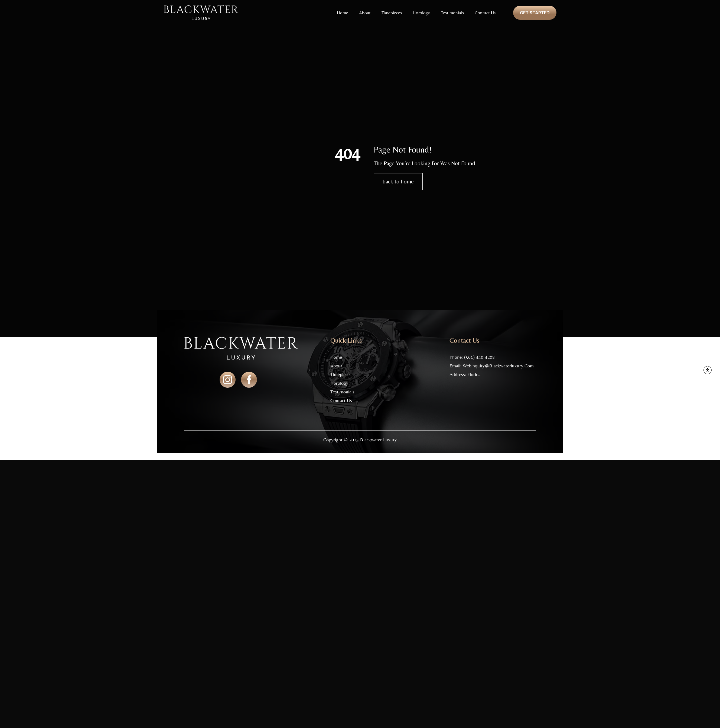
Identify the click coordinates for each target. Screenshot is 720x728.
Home (343, 13)
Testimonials (452, 13)
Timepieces (392, 13)
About (365, 13)
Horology (421, 13)
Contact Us (485, 13)
